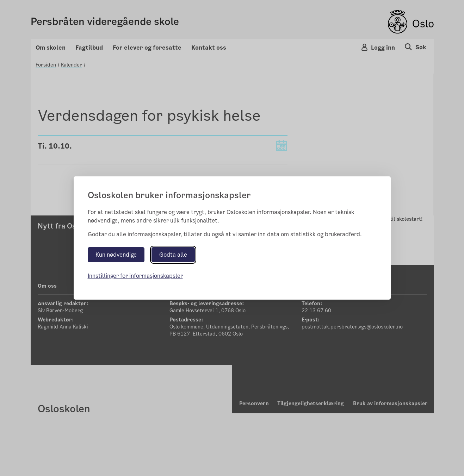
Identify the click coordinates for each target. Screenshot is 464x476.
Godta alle (173, 255)
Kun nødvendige (116, 255)
